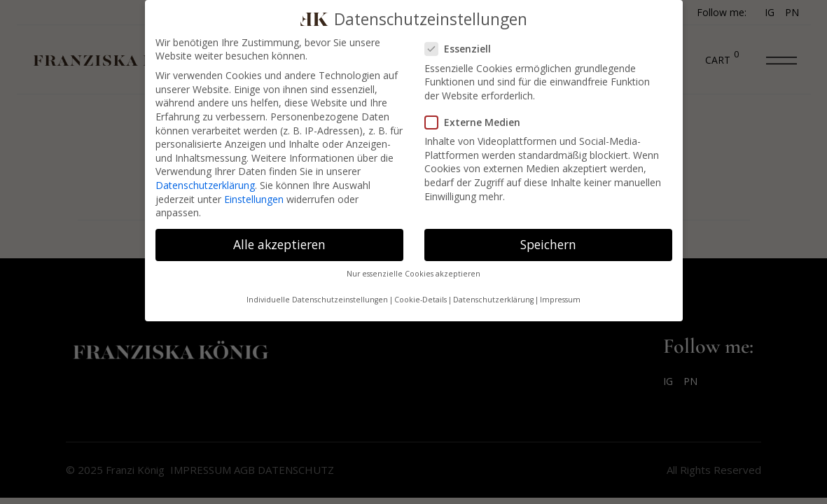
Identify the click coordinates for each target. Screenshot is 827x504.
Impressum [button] (560, 300)
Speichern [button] (548, 244)
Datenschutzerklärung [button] (493, 300)
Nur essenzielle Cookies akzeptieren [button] (413, 274)
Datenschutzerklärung (205, 185)
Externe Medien (473, 122)
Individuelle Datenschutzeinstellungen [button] (317, 300)
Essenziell (462, 49)
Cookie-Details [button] (421, 300)
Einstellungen (254, 199)
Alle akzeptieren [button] (279, 244)
